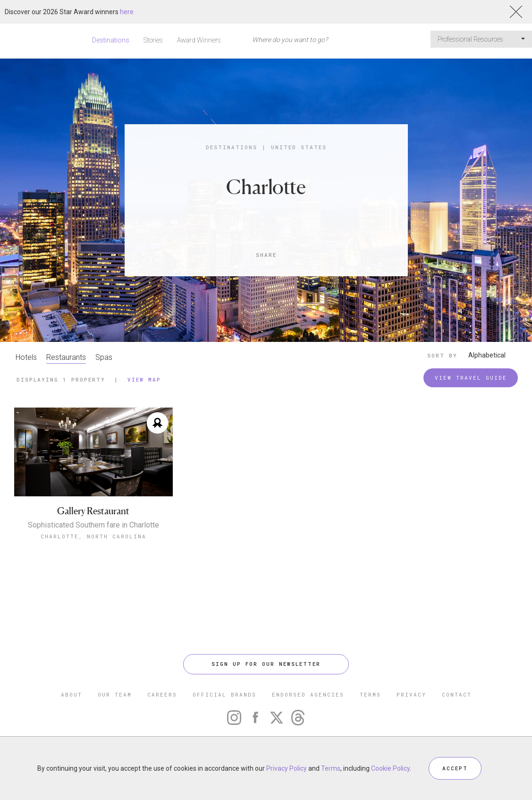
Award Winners (199, 40)
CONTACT (457, 694)
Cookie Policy (390, 768)
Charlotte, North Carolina (93, 536)
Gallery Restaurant (93, 511)
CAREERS (162, 694)
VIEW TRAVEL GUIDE (471, 378)
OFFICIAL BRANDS (224, 694)
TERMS (370, 694)
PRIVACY (411, 694)
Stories (153, 40)
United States (299, 147)
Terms (331, 768)
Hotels (26, 357)
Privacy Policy (287, 768)
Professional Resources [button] (481, 39)
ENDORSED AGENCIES (308, 694)
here (127, 12)
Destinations (111, 40)
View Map (144, 379)
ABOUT (72, 694)
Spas (104, 357)
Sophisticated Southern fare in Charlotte (93, 525)
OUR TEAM (115, 694)
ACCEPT (455, 768)
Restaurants (66, 357)
